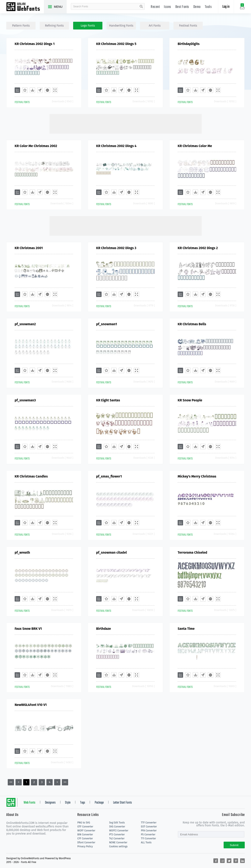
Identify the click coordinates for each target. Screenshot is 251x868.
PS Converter (148, 835)
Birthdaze (104, 629)
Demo (197, 7)
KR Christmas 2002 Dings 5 (116, 44)
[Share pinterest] (236, 861)
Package (99, 803)
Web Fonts (29, 803)
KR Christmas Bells (192, 324)
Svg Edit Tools (117, 823)
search (141, 6)
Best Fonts (182, 7)
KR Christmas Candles (31, 476)
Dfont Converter (86, 842)
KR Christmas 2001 (29, 248)
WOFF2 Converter (119, 831)
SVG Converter (117, 827)
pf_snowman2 (25, 324)
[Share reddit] (222, 861)
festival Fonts (188, 26)
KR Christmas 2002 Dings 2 (198, 248)
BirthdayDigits (189, 44)
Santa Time (186, 629)
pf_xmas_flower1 (109, 476)
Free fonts (25, 7)
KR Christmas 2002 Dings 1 (35, 44)
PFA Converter (149, 831)
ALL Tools (146, 842)
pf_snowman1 (107, 324)
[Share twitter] (229, 861)
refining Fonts (54, 26)
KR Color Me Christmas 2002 (36, 146)
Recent (155, 7)
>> (65, 782)
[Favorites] (25, 90)
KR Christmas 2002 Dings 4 (116, 146)
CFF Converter (85, 839)
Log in (226, 7)
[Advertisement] (126, 123)
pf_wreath (22, 552)
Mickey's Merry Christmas (197, 476)
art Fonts (155, 26)
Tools (208, 7)
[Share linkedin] (242, 861)
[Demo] (55, 90)
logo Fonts (88, 26)
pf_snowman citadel (111, 552)
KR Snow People (190, 400)
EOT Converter (149, 827)
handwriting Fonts (121, 26)
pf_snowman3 (25, 400)
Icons (168, 7)
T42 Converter (117, 839)
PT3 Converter (117, 835)
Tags (83, 803)
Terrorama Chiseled (192, 552)
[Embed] (47, 90)
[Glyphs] (40, 90)
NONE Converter (118, 842)
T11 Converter (148, 839)
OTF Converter (85, 827)
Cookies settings (118, 846)
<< (11, 782)
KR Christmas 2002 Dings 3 (116, 248)
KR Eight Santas (108, 400)
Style (68, 803)
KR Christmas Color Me (195, 146)
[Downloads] (32, 90)
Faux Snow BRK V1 (28, 629)
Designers (50, 803)
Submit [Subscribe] (234, 845)
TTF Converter (149, 823)
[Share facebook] (216, 861)
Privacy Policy (85, 846)
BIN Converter (85, 835)
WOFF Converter (86, 831)
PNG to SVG (84, 823)
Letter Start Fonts (122, 803)
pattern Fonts (21, 26)
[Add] (17, 90)
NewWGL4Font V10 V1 (31, 705)
